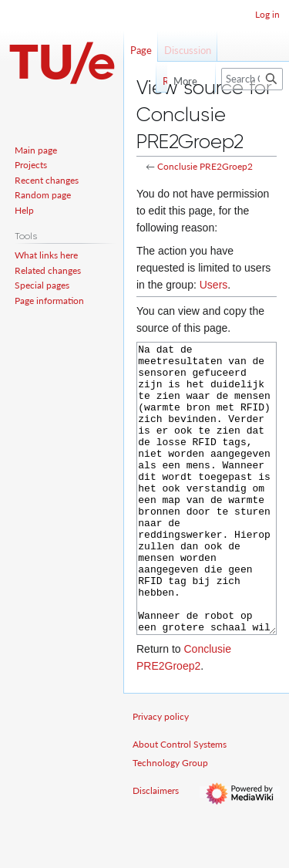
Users (214, 285)
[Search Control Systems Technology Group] (252, 79)
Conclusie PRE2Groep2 (205, 166)
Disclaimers (156, 848)
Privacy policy (161, 774)
